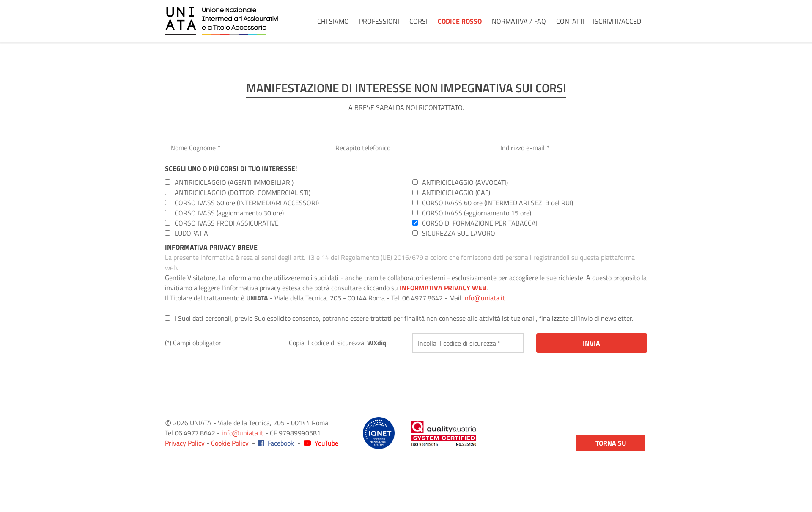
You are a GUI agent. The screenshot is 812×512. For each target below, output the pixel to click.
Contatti (570, 21)
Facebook (276, 443)
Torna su (611, 443)
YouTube (321, 443)
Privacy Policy (185, 443)
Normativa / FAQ (519, 21)
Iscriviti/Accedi (618, 21)
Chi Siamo (333, 21)
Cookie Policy (230, 443)
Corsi (418, 21)
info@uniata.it (484, 298)
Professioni (379, 21)
